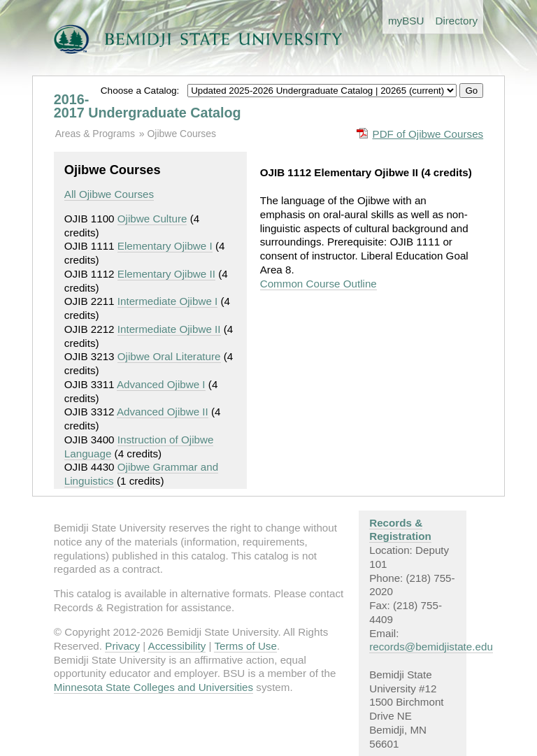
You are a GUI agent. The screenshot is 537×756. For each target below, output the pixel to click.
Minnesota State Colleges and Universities (153, 687)
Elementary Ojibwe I (165, 246)
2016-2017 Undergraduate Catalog (148, 106)
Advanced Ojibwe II (163, 412)
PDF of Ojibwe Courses (428, 134)
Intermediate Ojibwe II (169, 329)
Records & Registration (400, 530)
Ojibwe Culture (152, 219)
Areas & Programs (95, 134)
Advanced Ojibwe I (161, 384)
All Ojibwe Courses (109, 194)
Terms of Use (245, 646)
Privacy (122, 646)
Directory (456, 21)
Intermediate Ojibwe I (168, 301)
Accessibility (177, 646)
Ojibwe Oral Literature (169, 356)
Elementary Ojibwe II (166, 274)
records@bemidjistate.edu (431, 647)
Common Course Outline (318, 284)
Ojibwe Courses (181, 134)
